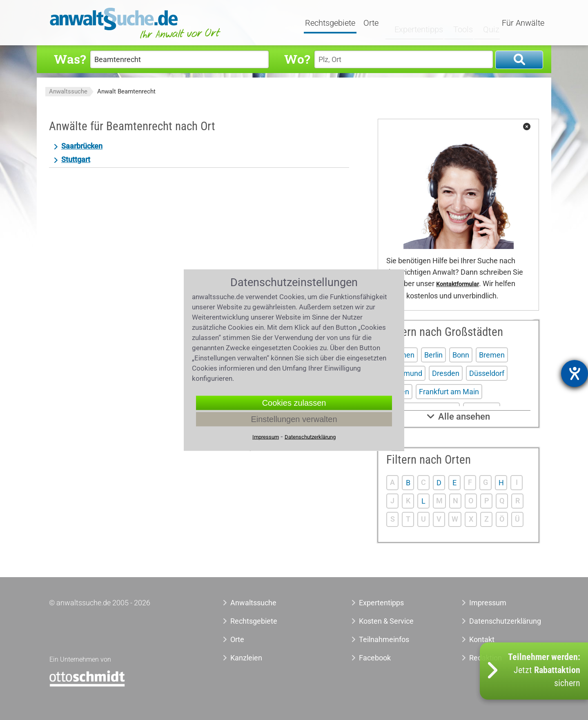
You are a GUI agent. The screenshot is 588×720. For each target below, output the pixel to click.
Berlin (433, 355)
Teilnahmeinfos (384, 639)
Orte (372, 23)
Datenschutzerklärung (496, 621)
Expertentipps (412, 23)
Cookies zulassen (294, 403)
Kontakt (482, 639)
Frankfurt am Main (449, 392)
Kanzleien (246, 658)
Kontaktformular (458, 284)
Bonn (461, 355)
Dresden (446, 373)
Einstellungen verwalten (294, 419)
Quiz (484, 23)
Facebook (375, 658)
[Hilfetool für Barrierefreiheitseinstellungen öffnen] (575, 373)
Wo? (297, 59)
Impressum (488, 603)
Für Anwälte (523, 23)
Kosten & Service (386, 621)
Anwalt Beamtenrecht (126, 91)
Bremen (492, 355)
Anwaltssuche (68, 91)
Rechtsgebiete (331, 23)
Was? (70, 59)
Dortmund (406, 373)
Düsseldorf (487, 373)
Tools (456, 23)
